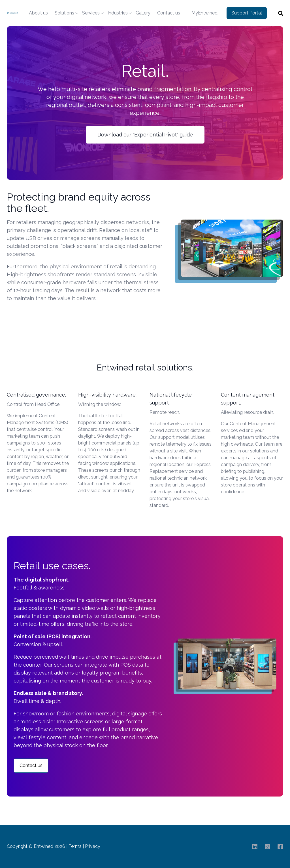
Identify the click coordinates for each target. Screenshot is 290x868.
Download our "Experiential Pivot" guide (145, 135)
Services (91, 13)
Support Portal (247, 13)
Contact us (169, 13)
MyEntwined (204, 13)
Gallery (143, 13)
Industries (118, 13)
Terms (75, 846)
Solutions (64, 13)
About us (38, 13)
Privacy (93, 846)
